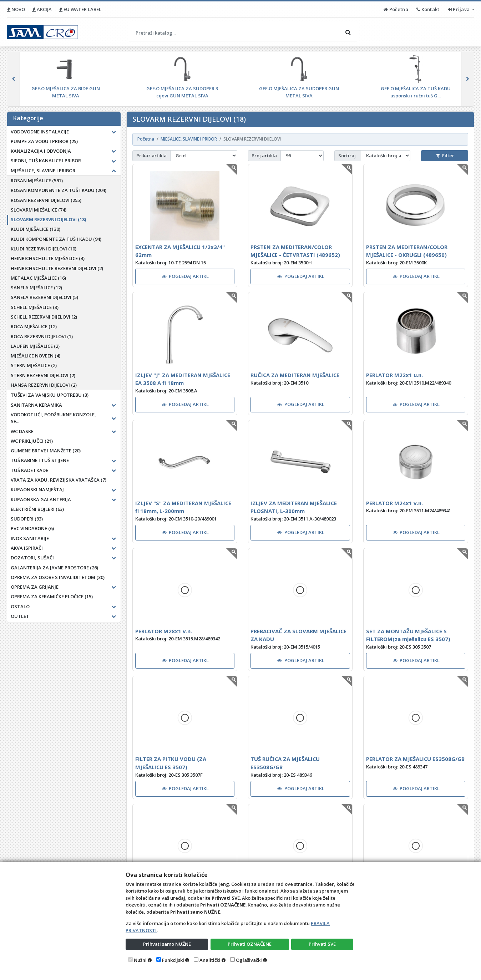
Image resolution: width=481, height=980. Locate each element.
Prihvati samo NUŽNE (167, 944)
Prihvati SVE (322, 944)
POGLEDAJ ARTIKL (186, 276)
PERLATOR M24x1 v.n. (394, 503)
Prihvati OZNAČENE (250, 944)
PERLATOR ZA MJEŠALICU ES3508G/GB (415, 759)
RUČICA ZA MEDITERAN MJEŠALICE (295, 375)
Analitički (210, 960)
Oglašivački (249, 960)
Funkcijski (173, 960)
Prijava (459, 9)
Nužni (140, 960)
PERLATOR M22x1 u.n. (394, 375)
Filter (445, 156)
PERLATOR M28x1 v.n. (164, 631)
